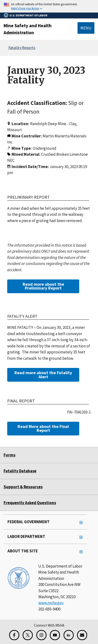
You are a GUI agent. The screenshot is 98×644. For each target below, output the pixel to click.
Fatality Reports (22, 47)
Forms (10, 455)
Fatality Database (20, 471)
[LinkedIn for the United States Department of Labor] (69, 635)
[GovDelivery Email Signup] (82, 635)
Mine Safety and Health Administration (28, 29)
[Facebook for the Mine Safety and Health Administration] (14, 635)
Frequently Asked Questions (30, 503)
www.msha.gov (51, 603)
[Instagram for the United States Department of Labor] (41, 635)
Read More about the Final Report (43, 428)
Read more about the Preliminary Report (43, 286)
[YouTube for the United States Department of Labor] (55, 635)
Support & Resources (23, 487)
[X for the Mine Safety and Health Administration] (28, 635)
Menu (86, 28)
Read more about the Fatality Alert (43, 375)
